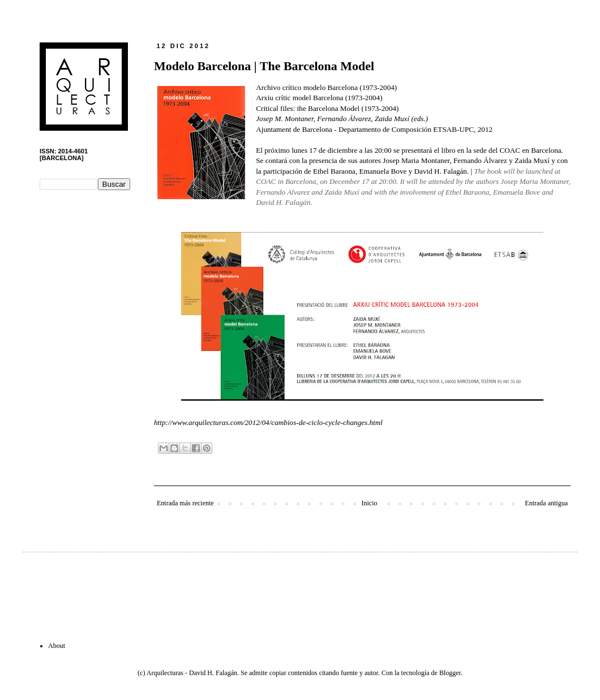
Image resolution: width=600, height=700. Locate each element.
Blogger (450, 673)
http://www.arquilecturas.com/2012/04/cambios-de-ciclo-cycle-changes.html (268, 422)
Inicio (369, 503)
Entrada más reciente (185, 503)
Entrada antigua (546, 503)
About (57, 646)
